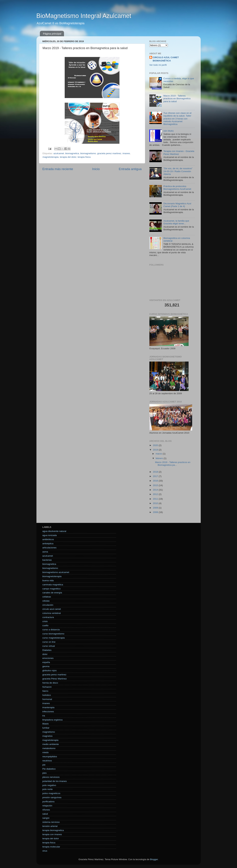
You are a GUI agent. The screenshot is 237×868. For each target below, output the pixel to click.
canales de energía (52, 593)
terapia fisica (84, 157)
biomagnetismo (88, 153)
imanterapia (49, 707)
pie (44, 765)
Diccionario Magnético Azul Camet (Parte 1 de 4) (177, 205)
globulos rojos (50, 670)
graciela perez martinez (109, 153)
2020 (156, 445)
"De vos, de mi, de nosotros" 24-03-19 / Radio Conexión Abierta (178, 171)
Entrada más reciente (58, 169)
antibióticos (48, 539)
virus (45, 851)
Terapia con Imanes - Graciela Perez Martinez (179, 153)
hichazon (47, 687)
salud (45, 814)
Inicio (96, 169)
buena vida (48, 580)
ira (44, 716)
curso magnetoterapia (54, 638)
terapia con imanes (52, 834)
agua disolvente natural (54, 531)
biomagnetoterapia (52, 576)
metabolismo (49, 748)
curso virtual (49, 646)
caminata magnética (53, 585)
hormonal (47, 699)
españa (46, 662)
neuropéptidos (50, 757)
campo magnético (52, 589)
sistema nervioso (51, 822)
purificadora (49, 802)
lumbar (46, 728)
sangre (46, 818)
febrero (160, 458)
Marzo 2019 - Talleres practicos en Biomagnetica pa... (173, 464)
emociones (48, 658)
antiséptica (48, 544)
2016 (156, 481)
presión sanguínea (52, 797)
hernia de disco (50, 683)
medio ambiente (51, 744)
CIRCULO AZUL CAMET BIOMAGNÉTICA (166, 59)
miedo (46, 752)
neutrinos (47, 761)
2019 (156, 450)
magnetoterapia (51, 157)
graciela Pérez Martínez (55, 679)
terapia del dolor (68, 157)
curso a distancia (51, 630)
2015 (156, 485)
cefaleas (47, 597)
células (46, 601)
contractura (48, 617)
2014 (156, 490)
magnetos (47, 736)
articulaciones (50, 548)
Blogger (154, 859)
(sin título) (168, 131)
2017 (156, 476)
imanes (126, 153)
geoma (46, 666)
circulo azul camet (52, 609)
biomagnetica (72, 153)
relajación (47, 806)
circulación (48, 605)
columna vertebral (52, 613)
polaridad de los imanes (55, 781)
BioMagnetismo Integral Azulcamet (84, 16)
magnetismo (49, 732)
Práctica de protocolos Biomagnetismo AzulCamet (177, 188)
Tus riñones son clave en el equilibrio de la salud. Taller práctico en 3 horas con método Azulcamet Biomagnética (177, 119)
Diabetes (47, 650)
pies (45, 773)
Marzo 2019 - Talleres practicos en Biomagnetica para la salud (177, 98)
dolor (45, 654)
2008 (156, 512)
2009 (156, 508)
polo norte (48, 789)
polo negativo (49, 785)
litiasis (46, 724)
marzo (159, 454)
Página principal (52, 34)
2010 (156, 503)
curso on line (49, 642)
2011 (156, 499)
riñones (46, 810)
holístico (47, 695)
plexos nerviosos (51, 777)
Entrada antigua (130, 169)
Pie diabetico (49, 769)
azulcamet (59, 153)
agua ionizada (50, 535)
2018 (156, 472)
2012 (156, 494)
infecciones (48, 712)
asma (45, 552)
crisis (45, 621)
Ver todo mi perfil (158, 65)
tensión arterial (50, 826)
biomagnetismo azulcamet (56, 572)
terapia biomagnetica (53, 830)
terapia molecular (51, 847)
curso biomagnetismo (53, 634)
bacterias (47, 560)
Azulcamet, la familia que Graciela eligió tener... (176, 222)
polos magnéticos (51, 793)
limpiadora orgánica (53, 720)
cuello (45, 625)
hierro (45, 691)
